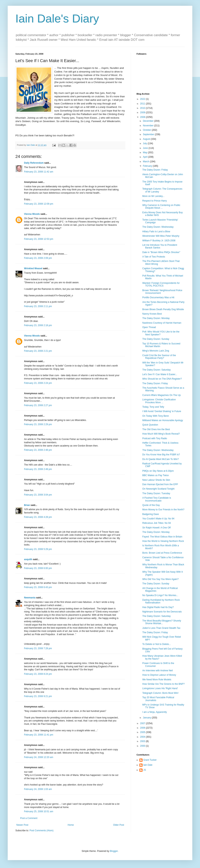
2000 (143, 746)
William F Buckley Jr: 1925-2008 (159, 241)
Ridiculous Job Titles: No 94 (157, 523)
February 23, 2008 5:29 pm (38, 549)
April (145, 157)
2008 (143, 117)
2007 (143, 723)
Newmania (30, 598)
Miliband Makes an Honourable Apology (163, 420)
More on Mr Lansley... (153, 196)
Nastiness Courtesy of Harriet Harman (162, 323)
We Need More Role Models (157, 680)
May (145, 152)
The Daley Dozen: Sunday (156, 339)
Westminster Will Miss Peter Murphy (161, 236)
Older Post (119, 825)
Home (71, 825)
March (146, 162)
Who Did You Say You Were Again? (160, 579)
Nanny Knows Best (152, 314)
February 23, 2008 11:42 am (39, 172)
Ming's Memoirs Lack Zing (156, 351)
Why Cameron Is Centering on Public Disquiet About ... (161, 207)
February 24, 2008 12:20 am (39, 757)
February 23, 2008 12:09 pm (39, 204)
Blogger (114, 851)
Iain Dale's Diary (57, 19)
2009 (143, 112)
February (148, 166)
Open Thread (149, 327)
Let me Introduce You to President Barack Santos (160, 246)
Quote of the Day (151, 505)
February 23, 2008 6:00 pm (38, 568)
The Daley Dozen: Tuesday (156, 493)
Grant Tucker (150, 760)
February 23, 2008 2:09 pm (38, 258)
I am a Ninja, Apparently (155, 712)
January (147, 718)
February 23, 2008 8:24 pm (38, 674)
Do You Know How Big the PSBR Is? (161, 455)
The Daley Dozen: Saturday (156, 370)
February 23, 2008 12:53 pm (39, 239)
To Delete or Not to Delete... (157, 644)
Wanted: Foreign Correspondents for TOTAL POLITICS (161, 284)
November (149, 126)
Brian (27, 505)
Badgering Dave (151, 514)
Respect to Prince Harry (155, 201)
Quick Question (150, 425)
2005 (143, 732)
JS (145, 770)
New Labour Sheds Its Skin (156, 480)
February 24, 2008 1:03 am (38, 789)
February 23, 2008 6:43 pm (38, 587)
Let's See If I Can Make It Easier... (160, 374)
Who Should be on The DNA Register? (162, 379)
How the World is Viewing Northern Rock (163, 541)
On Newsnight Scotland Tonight (158, 489)
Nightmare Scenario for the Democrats (162, 612)
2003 (143, 741)
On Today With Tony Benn (156, 416)
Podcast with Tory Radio (155, 438)
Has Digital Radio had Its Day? (158, 607)
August (147, 139)
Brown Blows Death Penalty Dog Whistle (163, 309)
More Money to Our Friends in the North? (163, 510)
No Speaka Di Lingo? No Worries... (160, 595)
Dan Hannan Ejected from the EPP (160, 484)
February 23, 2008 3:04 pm (38, 495)
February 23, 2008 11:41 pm (39, 735)
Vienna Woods (32, 214)
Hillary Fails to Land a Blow (156, 232)
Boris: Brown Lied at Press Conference (162, 553)
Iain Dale (148, 765)
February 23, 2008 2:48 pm (38, 450)
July (145, 143)
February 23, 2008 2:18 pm (38, 325)
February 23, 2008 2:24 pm (38, 383)
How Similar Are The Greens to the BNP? (163, 684)
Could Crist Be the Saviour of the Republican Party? (159, 357)
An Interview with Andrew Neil (157, 671)
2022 (143, 99)
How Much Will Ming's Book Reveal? (161, 434)
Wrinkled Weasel (33, 268)
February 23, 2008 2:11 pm (38, 306)
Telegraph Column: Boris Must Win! (160, 693)
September (149, 134)
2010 (143, 108)
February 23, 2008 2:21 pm (38, 351)
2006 (143, 728)
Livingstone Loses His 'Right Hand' (160, 688)
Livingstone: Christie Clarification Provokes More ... (159, 401)
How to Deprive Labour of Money (159, 675)
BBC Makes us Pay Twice (155, 475)
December (149, 121)
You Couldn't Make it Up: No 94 (158, 519)
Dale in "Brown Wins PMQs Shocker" (161, 252)
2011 (143, 104)
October (147, 130)
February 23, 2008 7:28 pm (38, 648)
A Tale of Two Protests (154, 257)
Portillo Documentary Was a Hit (158, 297)
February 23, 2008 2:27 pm (38, 405)
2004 (143, 737)
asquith (28, 559)
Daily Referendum (34, 163)
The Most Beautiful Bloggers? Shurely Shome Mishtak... (162, 622)
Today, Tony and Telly (153, 407)
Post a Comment (29, 818)
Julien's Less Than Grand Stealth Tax (161, 628)
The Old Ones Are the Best (156, 429)
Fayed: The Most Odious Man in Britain (162, 537)
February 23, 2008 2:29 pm (38, 424)
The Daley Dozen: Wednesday (158, 227)
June (146, 148)
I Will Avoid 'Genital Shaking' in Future (162, 411)
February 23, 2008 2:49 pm (38, 469)
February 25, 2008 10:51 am (39, 811)
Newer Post (22, 825)
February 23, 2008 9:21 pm (38, 696)
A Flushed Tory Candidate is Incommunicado (157, 499)
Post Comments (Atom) (41, 831)
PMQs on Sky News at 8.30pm (158, 471)
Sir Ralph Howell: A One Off (156, 528)
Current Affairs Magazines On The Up (162, 395)
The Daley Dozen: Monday (156, 318)
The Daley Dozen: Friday (155, 170)
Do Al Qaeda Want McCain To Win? (160, 459)
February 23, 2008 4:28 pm (38, 517)
